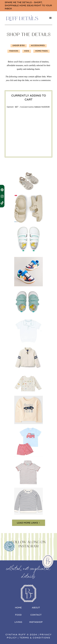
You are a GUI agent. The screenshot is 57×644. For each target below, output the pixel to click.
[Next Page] (29, 523)
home (18, 608)
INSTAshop (36, 622)
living (18, 622)
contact (36, 615)
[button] (50, 18)
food (18, 615)
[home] (25, 18)
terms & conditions (35, 638)
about (36, 608)
